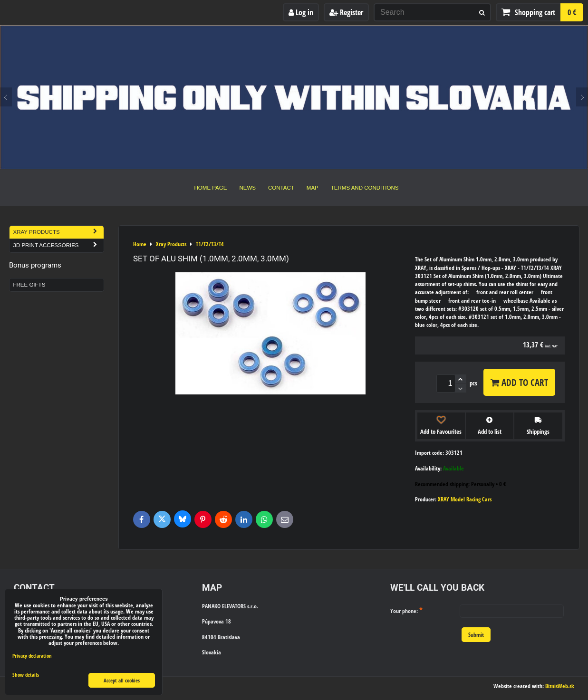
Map (313, 188)
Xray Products (58, 232)
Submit (476, 635)
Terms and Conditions (365, 188)
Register (346, 12)
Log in (301, 12)
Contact (281, 188)
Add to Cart (519, 382)
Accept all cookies (122, 680)
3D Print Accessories (58, 245)
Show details (26, 675)
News (247, 188)
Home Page (211, 188)
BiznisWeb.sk (560, 686)
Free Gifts (29, 285)
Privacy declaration (32, 656)
